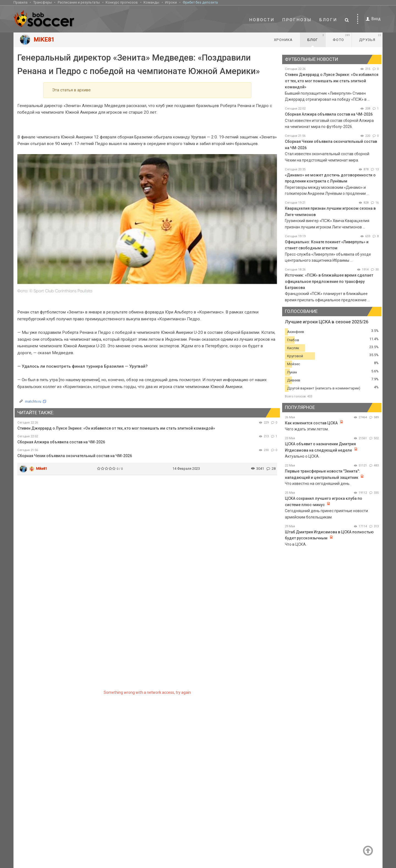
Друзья (370, 38)
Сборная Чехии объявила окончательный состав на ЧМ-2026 (75, 456)
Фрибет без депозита (200, 2)
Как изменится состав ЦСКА (311, 423)
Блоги (328, 20)
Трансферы (43, 2)
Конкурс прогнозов (122, 2)
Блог (316, 38)
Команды (151, 2)
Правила (20, 2)
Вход (372, 19)
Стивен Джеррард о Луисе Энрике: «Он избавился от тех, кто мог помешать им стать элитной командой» (116, 428)
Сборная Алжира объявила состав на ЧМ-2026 (61, 442)
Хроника (283, 40)
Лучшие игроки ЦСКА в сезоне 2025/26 (327, 322)
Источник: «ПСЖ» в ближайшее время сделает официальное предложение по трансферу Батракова (329, 281)
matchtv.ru (33, 401)
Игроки (171, 2)
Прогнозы (297, 20)
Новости (262, 20)
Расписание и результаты (79, 2)
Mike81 (42, 469)
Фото (341, 38)
